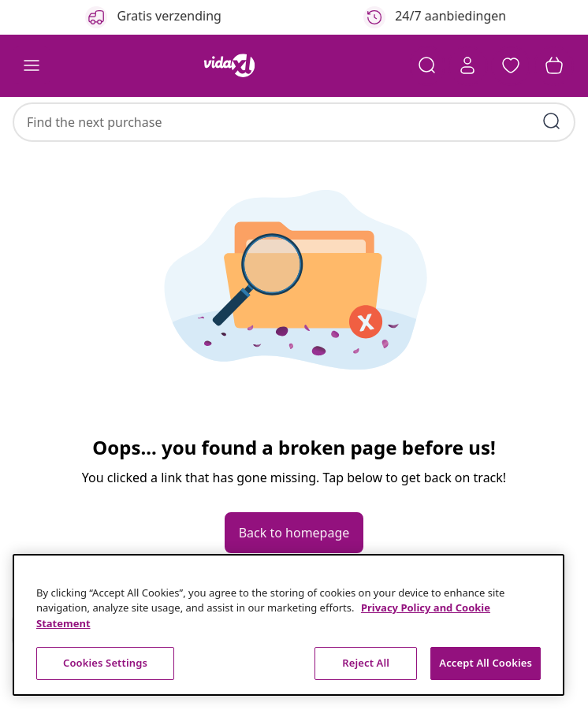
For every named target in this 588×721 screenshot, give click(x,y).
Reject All (366, 663)
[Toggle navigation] (32, 66)
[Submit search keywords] (552, 113)
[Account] (465, 66)
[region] (288, 625)
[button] (509, 66)
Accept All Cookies (486, 663)
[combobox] (294, 114)
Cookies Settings (105, 663)
